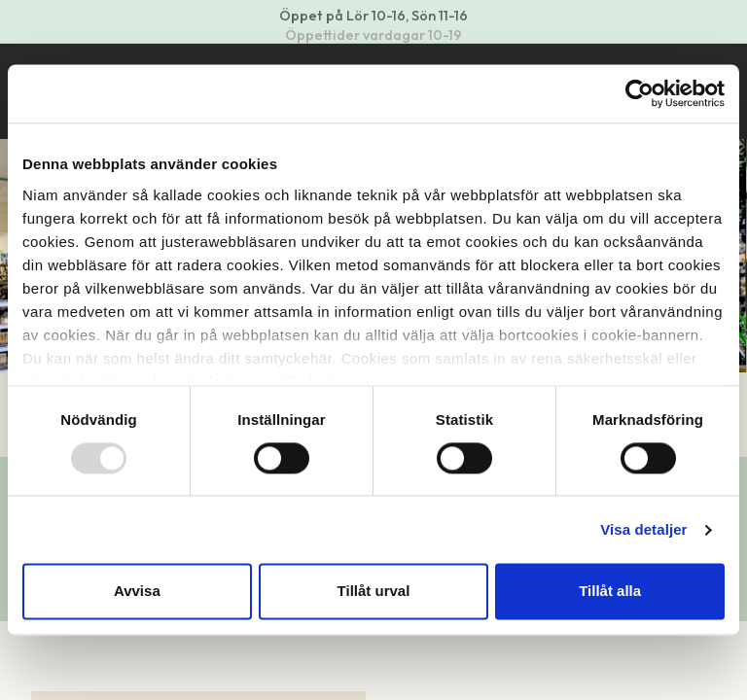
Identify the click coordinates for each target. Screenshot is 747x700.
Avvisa (137, 592)
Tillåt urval (374, 592)
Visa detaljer (643, 529)
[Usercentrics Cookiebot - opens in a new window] (640, 93)
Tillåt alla (610, 592)
